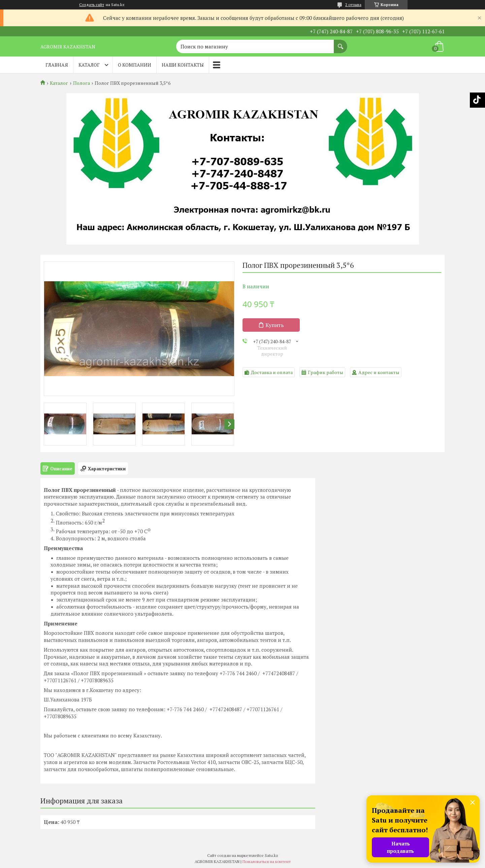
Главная (57, 65)
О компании (135, 65)
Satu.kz (271, 855)
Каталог (89, 65)
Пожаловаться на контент (267, 861)
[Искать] (341, 43)
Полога (82, 83)
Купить (275, 325)
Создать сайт (92, 5)
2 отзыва (353, 5)
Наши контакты (183, 65)
